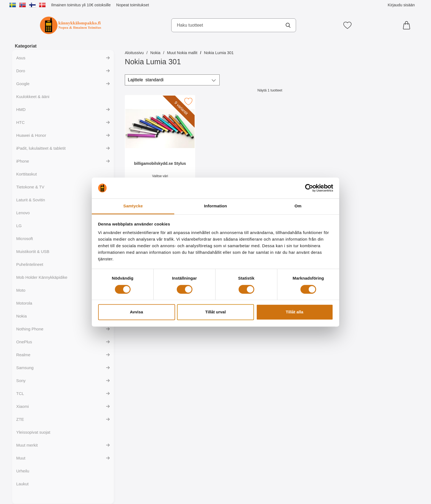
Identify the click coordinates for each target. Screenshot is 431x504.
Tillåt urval (216, 312)
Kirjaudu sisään (401, 5)
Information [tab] (215, 206)
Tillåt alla (295, 312)
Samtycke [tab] (133, 206)
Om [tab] (298, 206)
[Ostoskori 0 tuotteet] (408, 25)
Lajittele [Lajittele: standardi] (146, 80)
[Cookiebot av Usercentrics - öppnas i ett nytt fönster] (309, 188)
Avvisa (137, 312)
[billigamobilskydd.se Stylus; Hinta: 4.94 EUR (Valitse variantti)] (160, 145)
